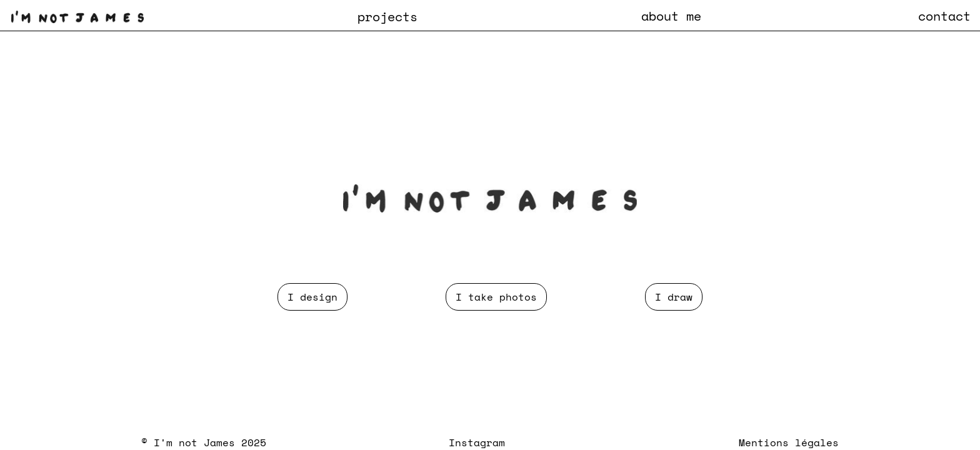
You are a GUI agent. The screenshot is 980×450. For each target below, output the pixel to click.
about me (671, 16)
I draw (674, 297)
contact (944, 16)
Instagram (477, 442)
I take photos (496, 297)
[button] (387, 16)
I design (312, 297)
